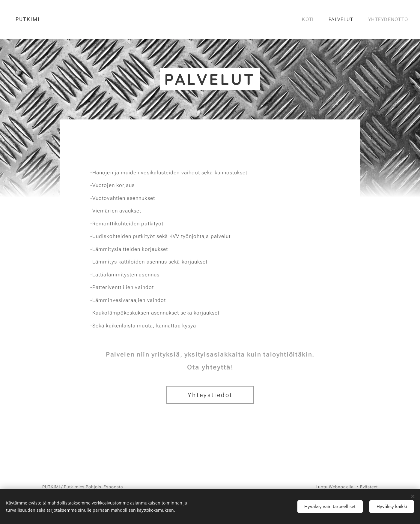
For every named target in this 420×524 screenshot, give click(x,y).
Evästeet (369, 487)
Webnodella (341, 487)
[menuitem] (309, 20)
